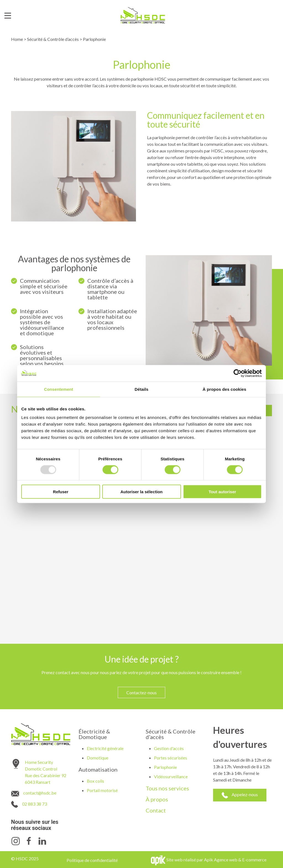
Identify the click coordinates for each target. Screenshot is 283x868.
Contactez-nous (141, 692)
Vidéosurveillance (171, 776)
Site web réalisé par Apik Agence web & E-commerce (216, 860)
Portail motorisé (102, 790)
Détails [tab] (141, 389)
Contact (156, 810)
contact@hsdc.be (40, 793)
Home (17, 39)
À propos (157, 799)
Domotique (98, 758)
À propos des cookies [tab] (224, 389)
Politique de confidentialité (92, 860)
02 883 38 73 (35, 804)
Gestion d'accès (169, 748)
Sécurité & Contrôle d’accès (53, 39)
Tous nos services (167, 788)
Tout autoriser (222, 492)
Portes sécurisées (171, 758)
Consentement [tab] (58, 389)
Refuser (61, 492)
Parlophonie (165, 767)
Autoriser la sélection (142, 492)
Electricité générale (105, 748)
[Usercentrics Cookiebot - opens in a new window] (238, 373)
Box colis (95, 781)
